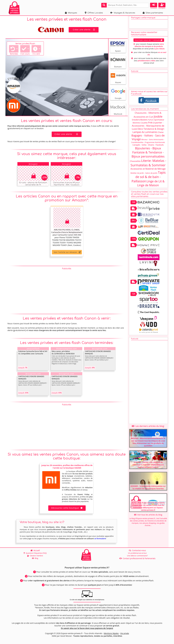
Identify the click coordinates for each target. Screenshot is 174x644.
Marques (71, 13)
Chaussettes (135, 162)
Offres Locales (94, 13)
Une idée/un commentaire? (137, 556)
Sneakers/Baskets (140, 121)
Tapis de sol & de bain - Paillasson (149, 178)
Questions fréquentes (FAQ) (35, 553)
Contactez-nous (137, 550)
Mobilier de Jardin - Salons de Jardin (144, 174)
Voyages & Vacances (123, 13)
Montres (136, 124)
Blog (35, 558)
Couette (144, 124)
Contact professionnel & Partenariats (137, 558)
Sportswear (159, 121)
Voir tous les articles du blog (148, 516)
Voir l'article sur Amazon (67, 253)
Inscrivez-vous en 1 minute (149, 41)
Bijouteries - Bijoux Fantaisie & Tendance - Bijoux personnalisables (148, 153)
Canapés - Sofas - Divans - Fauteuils (148, 146)
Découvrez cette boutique (67, 509)
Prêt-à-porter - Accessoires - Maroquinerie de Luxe (148, 127)
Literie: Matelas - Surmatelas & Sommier (148, 164)
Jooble (158, 118)
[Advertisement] (67, 291)
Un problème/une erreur (137, 553)
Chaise (161, 133)
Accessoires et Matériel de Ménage (148, 170)
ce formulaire (100, 540)
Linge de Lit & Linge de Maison (151, 184)
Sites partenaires (153, 13)
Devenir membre (35, 556)
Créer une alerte (84, 31)
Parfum (151, 121)
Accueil (35, 550)
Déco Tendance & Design (151, 130)
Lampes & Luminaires (145, 133)
